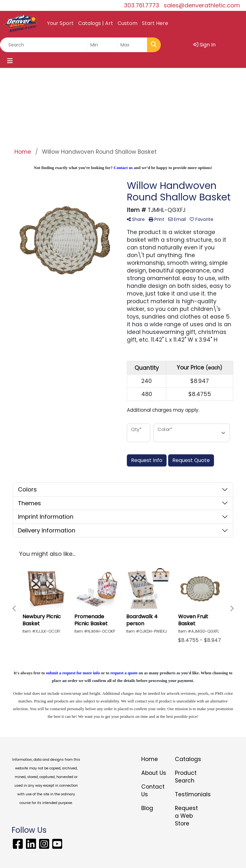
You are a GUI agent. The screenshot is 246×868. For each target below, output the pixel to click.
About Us (154, 773)
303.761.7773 (142, 5)
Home (150, 759)
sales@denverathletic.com (202, 5)
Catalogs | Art (96, 23)
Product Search (186, 777)
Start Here (155, 23)
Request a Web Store (186, 816)
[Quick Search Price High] (132, 45)
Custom (127, 23)
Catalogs (188, 759)
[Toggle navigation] (10, 61)
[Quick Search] (44, 45)
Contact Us (153, 791)
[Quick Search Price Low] (102, 45)
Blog (147, 808)
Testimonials (188, 794)
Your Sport (60, 23)
